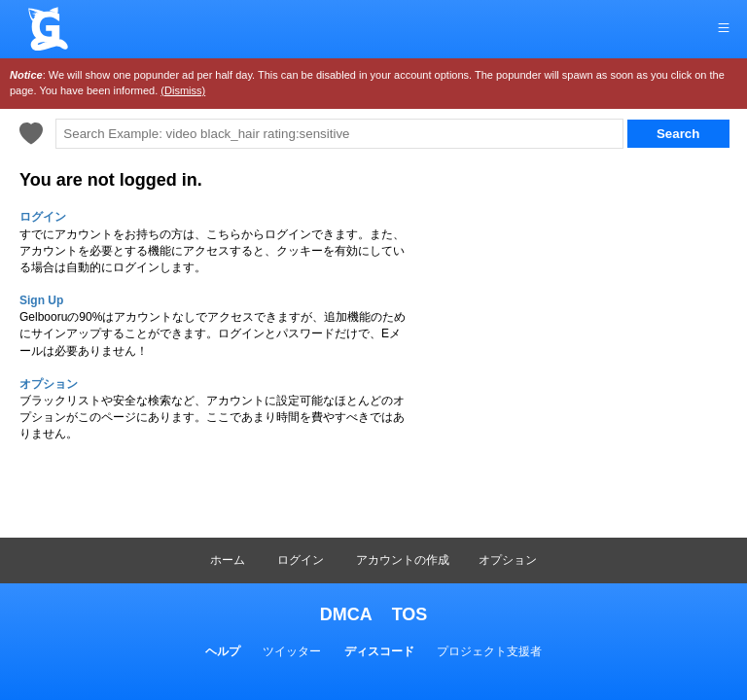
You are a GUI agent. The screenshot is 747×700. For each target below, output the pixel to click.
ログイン (301, 560)
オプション (508, 560)
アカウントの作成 (403, 560)
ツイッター (292, 651)
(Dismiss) (183, 90)
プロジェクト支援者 (489, 651)
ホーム (228, 560)
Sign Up (41, 300)
